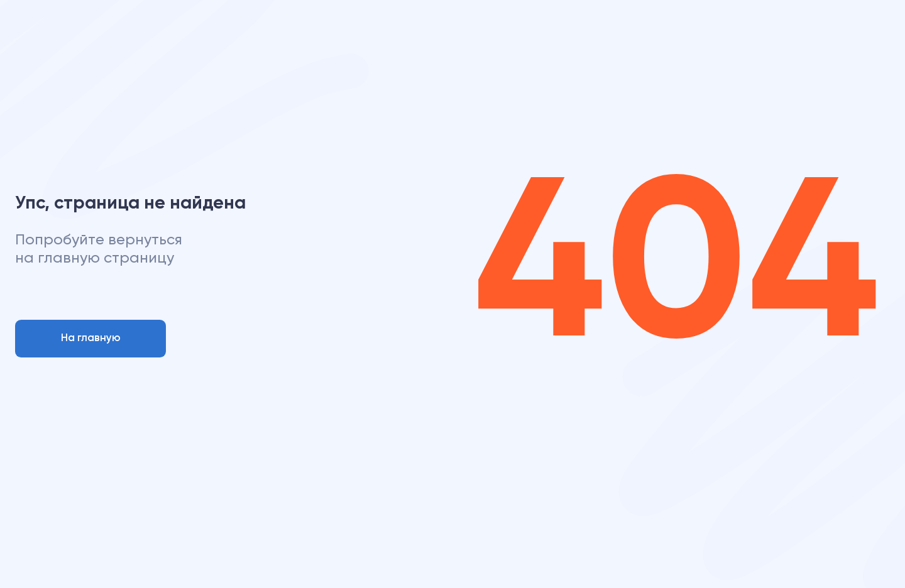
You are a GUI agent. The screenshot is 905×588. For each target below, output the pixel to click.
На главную (91, 338)
